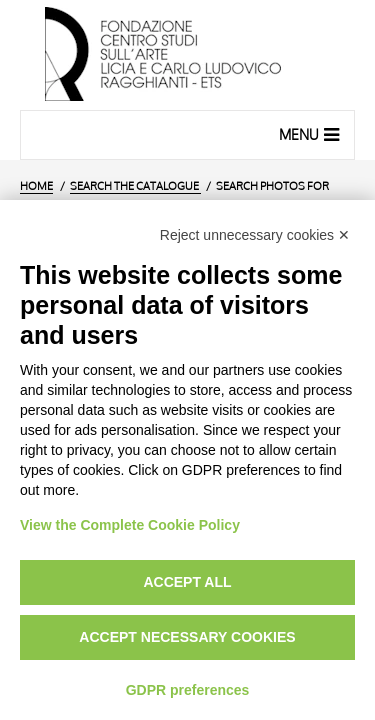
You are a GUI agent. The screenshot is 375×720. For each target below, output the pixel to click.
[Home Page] (187, 55)
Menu (311, 134)
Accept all (187, 582)
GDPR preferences (188, 690)
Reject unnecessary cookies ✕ (255, 235)
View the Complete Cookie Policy (130, 525)
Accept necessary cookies (187, 637)
